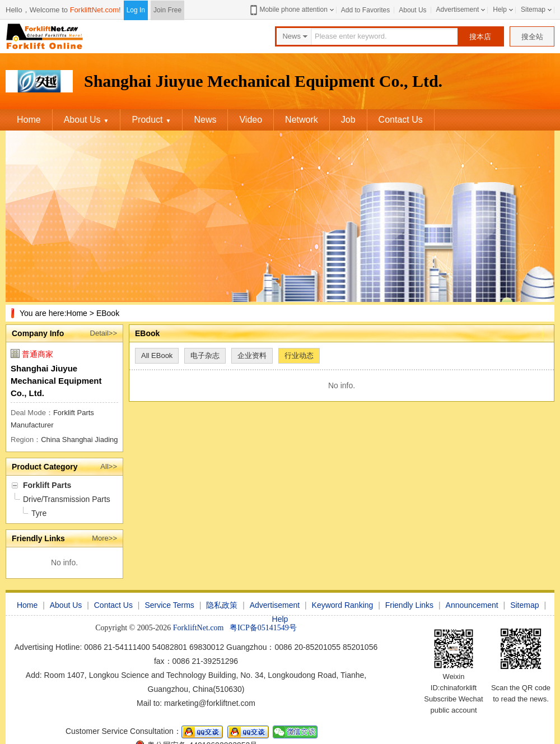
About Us (412, 10)
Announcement (472, 605)
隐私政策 (222, 605)
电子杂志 (205, 355)
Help (500, 10)
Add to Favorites (365, 10)
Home (29, 120)
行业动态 (299, 355)
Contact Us (401, 120)
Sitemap (533, 10)
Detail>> (104, 333)
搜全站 (532, 37)
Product (151, 120)
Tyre (39, 513)
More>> (104, 538)
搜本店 (480, 37)
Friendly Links (409, 605)
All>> (109, 466)
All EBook (157, 355)
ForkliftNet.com (94, 10)
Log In (136, 10)
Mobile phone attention (288, 10)
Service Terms (169, 605)
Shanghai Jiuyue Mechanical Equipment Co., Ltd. (56, 381)
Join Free (167, 10)
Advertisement (458, 10)
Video (251, 120)
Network (302, 120)
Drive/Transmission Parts (67, 499)
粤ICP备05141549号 (263, 628)
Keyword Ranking (343, 605)
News (205, 120)
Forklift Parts (47, 485)
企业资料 (252, 355)
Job (348, 120)
